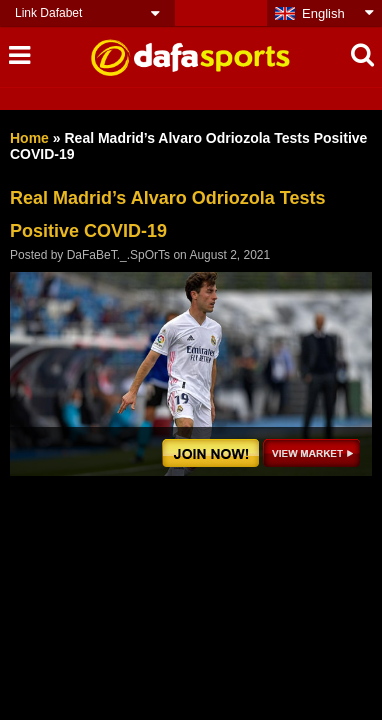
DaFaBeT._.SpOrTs (118, 255)
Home (29, 138)
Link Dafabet (48, 13)
